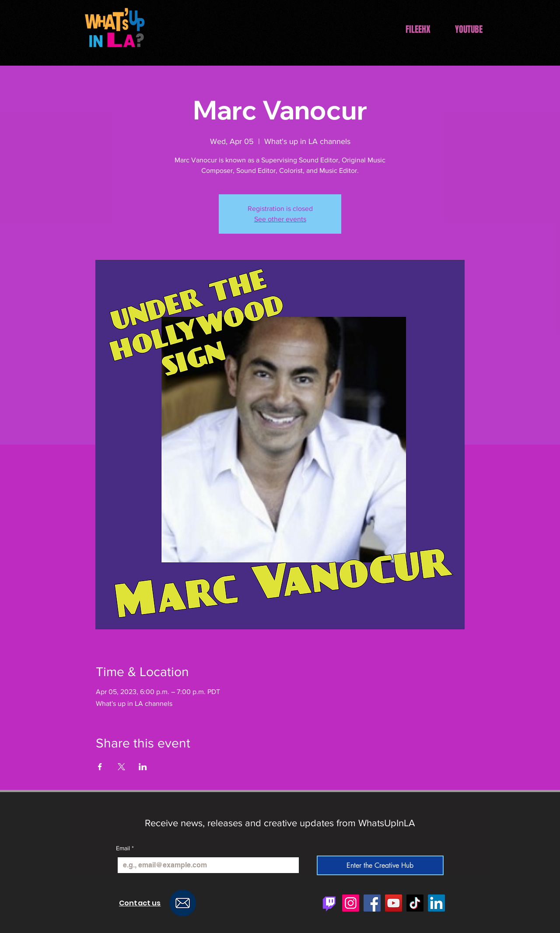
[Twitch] (329, 903)
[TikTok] (415, 903)
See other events (280, 219)
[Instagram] (351, 903)
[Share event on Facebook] (100, 767)
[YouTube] (394, 903)
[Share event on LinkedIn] (143, 767)
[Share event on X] (121, 767)
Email (125, 848)
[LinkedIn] (436, 903)
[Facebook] (372, 903)
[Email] (206, 865)
